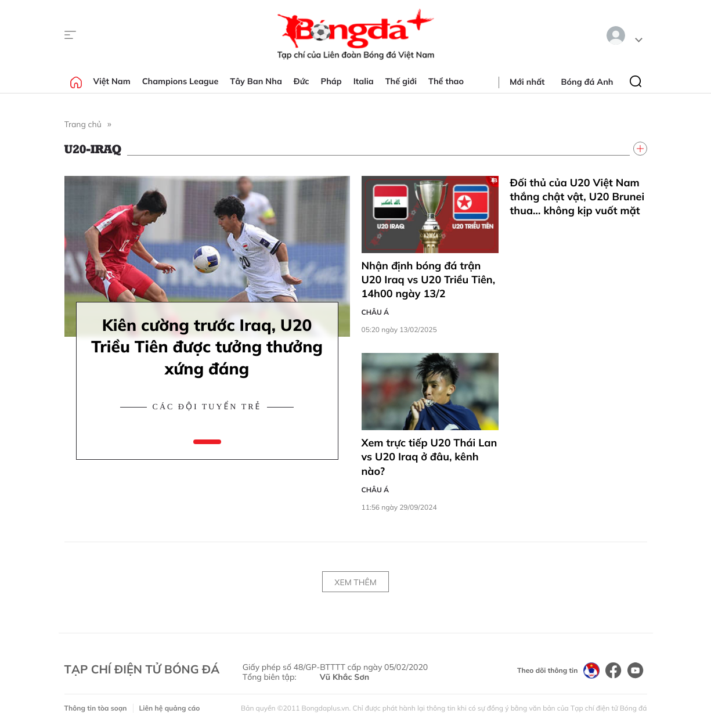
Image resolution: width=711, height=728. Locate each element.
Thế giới (401, 81)
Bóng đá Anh (587, 82)
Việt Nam (112, 81)
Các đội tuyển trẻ (207, 407)
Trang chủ (83, 124)
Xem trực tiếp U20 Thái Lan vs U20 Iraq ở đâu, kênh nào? (430, 457)
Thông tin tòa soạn (96, 708)
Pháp (331, 81)
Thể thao (446, 81)
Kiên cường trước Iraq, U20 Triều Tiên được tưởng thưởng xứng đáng (207, 347)
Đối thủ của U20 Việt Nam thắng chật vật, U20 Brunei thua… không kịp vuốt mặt (578, 197)
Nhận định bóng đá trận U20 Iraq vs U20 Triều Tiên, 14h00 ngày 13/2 (429, 280)
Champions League (181, 81)
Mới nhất (527, 82)
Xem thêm (355, 582)
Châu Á (376, 312)
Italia (364, 81)
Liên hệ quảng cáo (170, 708)
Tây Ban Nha (256, 81)
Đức (302, 81)
